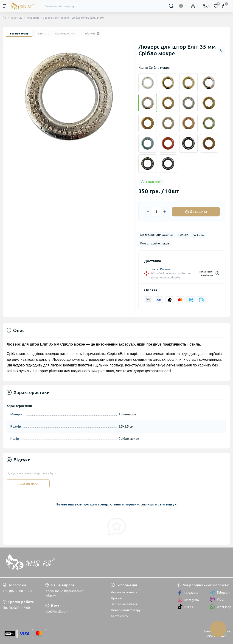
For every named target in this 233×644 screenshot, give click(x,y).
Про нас (117, 598)
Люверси (33, 18)
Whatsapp (220, 607)
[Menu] (5, 6)
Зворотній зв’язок (124, 604)
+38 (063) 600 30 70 (17, 591)
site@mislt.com (57, 611)
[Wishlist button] (222, 50)
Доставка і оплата (124, 592)
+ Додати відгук (28, 484)
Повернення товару (126, 610)
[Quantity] (156, 212)
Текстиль (16, 18)
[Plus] (165, 212)
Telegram (220, 593)
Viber (217, 599)
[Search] (171, 6)
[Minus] (148, 212)
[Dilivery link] (217, 273)
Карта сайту (119, 616)
